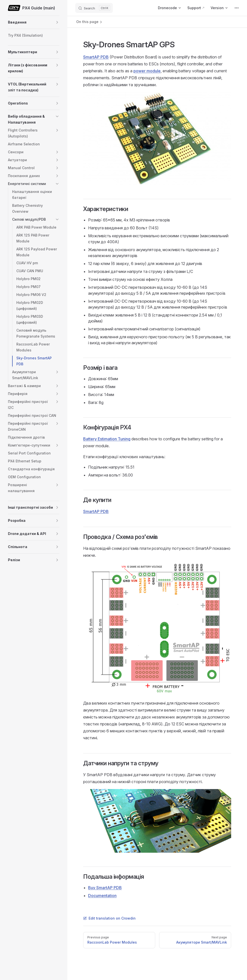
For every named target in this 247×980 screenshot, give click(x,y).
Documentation (102, 896)
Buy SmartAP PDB (105, 888)
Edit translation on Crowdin (109, 918)
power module (147, 71)
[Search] (94, 8)
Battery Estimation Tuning (107, 439)
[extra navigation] (237, 8)
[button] (57, 22)
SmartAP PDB (96, 57)
